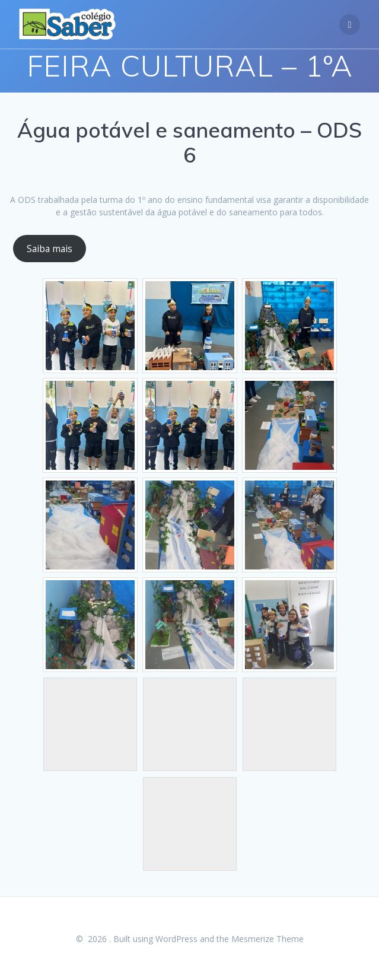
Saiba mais (50, 249)
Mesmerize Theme (267, 939)
